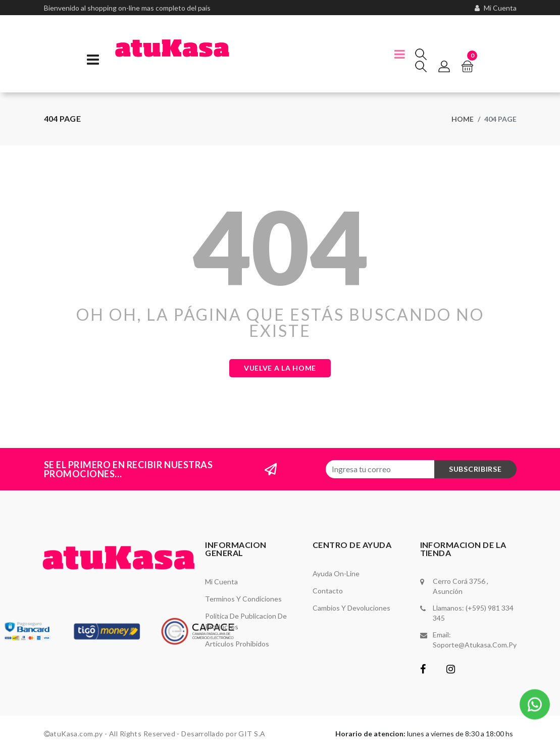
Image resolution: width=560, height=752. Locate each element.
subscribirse (475, 469)
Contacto (328, 591)
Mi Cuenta (221, 582)
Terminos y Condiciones (243, 599)
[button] (535, 702)
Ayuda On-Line (336, 573)
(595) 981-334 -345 (85, 18)
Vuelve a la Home (280, 368)
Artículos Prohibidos (237, 644)
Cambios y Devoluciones (351, 608)
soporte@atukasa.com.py (475, 645)
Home (463, 119)
